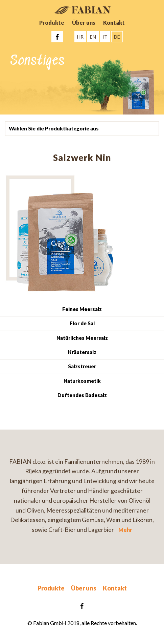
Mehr (125, 530)
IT (105, 37)
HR (80, 37)
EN (93, 37)
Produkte (52, 23)
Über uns (84, 23)
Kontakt (114, 23)
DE (117, 37)
